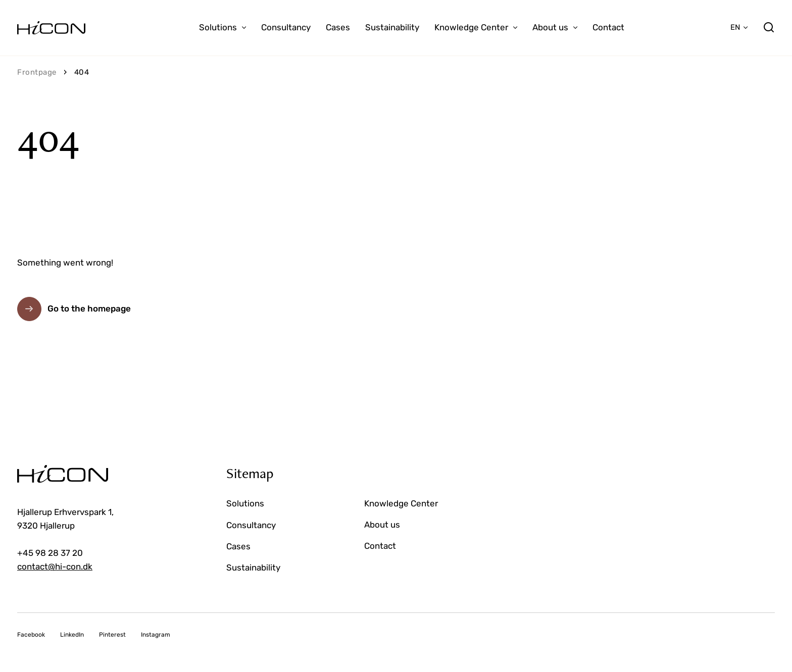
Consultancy (286, 27)
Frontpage (37, 72)
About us (550, 27)
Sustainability (392, 27)
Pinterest (112, 635)
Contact (608, 27)
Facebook (31, 635)
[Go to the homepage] (51, 28)
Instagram (156, 635)
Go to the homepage (89, 308)
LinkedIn (72, 635)
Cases (338, 27)
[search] (769, 28)
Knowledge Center (471, 27)
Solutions (218, 27)
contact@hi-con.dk (55, 566)
